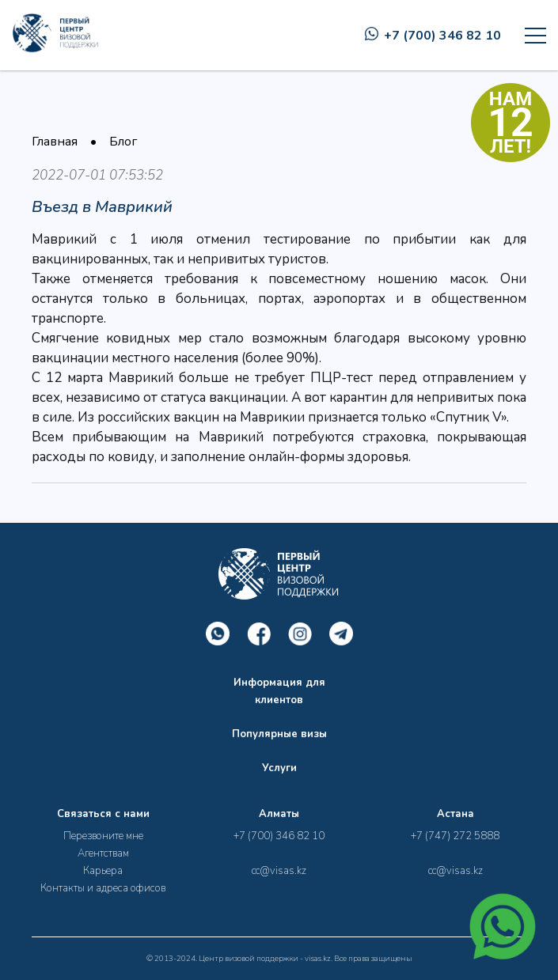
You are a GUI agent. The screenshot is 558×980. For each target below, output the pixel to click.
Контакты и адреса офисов (103, 888)
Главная (55, 142)
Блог (123, 142)
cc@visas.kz (279, 871)
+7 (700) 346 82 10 (433, 36)
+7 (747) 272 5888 (455, 836)
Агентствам (103, 853)
